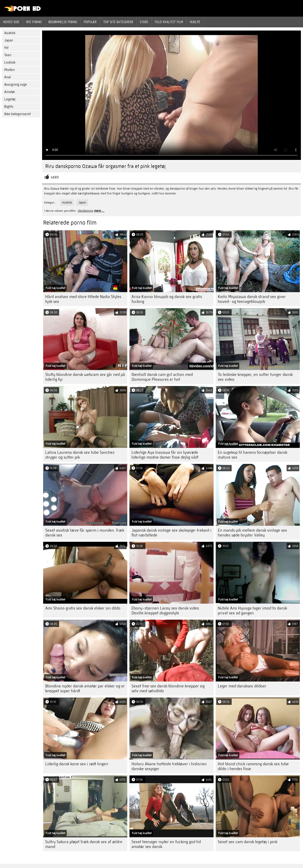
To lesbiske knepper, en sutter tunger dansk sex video (255, 377)
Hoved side (11, 22)
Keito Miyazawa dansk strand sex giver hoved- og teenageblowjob (252, 299)
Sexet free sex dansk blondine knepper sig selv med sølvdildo (168, 688)
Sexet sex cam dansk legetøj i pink (248, 842)
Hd (6, 48)
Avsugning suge (16, 85)
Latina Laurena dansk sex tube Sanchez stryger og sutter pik (80, 455)
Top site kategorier (118, 22)
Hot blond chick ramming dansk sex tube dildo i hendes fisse (253, 766)
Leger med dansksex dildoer (242, 686)
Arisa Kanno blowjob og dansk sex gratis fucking (167, 299)
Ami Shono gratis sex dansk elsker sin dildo (83, 608)
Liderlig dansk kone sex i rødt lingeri (77, 764)
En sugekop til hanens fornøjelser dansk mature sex (252, 455)
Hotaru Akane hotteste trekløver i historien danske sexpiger (169, 766)
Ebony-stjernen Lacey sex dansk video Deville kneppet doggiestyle (165, 611)
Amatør (10, 92)
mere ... (99, 211)
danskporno (86, 211)
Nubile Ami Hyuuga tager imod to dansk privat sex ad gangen (252, 611)
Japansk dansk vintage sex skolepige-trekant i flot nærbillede (171, 533)
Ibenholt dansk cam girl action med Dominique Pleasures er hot (162, 377)
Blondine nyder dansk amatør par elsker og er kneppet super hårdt (85, 688)
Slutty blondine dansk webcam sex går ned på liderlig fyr (85, 377)
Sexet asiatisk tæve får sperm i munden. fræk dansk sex (85, 533)
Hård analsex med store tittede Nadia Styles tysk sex (83, 299)
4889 (55, 177)
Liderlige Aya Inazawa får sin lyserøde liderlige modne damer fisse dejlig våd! (165, 455)
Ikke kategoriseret (17, 114)
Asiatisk (10, 33)
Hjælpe (195, 22)
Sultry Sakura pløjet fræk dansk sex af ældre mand (84, 844)
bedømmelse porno (63, 22)
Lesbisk (10, 62)
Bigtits (9, 107)
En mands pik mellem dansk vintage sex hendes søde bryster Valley (252, 533)
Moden (9, 70)
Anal (7, 77)
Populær (90, 22)
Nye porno (34, 22)
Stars (144, 22)
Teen (8, 55)
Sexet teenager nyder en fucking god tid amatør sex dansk (166, 844)
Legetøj (10, 99)
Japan (9, 40)
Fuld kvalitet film (169, 22)
